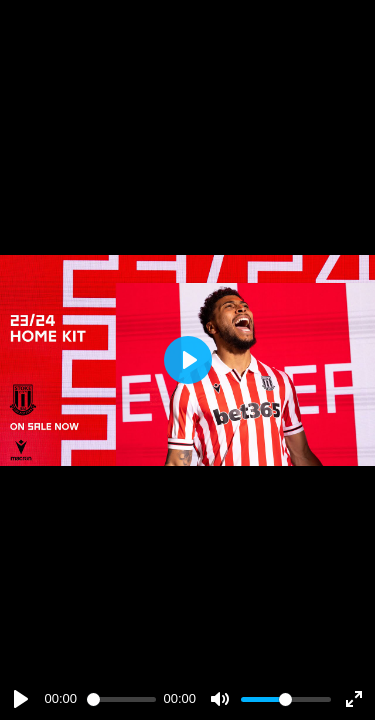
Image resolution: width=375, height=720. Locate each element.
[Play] (21, 699)
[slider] (121, 699)
